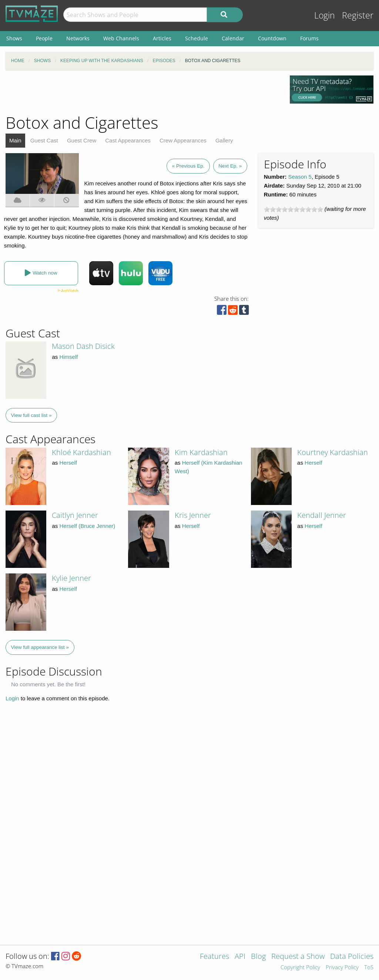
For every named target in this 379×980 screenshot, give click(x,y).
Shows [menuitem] (14, 38)
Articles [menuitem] (162, 38)
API (240, 957)
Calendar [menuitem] (233, 38)
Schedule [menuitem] (197, 38)
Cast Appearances (128, 140)
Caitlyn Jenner (75, 515)
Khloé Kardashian (81, 452)
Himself (68, 357)
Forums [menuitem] (309, 38)
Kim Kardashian (201, 452)
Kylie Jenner (71, 578)
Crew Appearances (183, 140)
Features (214, 957)
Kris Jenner (193, 515)
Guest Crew (82, 140)
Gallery (224, 140)
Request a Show (298, 957)
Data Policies (352, 957)
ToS (369, 968)
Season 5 (300, 177)
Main (15, 140)
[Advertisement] (142, 92)
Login (325, 15)
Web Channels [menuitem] (121, 38)
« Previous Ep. (188, 166)
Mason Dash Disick (83, 346)
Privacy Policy (342, 968)
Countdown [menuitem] (272, 38)
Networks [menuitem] (78, 38)
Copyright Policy (300, 968)
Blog (258, 957)
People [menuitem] (44, 38)
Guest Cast (44, 140)
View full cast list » (31, 415)
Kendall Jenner (322, 515)
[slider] (294, 209)
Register (358, 15)
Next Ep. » (230, 166)
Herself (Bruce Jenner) (87, 526)
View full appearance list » (40, 647)
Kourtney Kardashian (333, 452)
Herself (68, 463)
